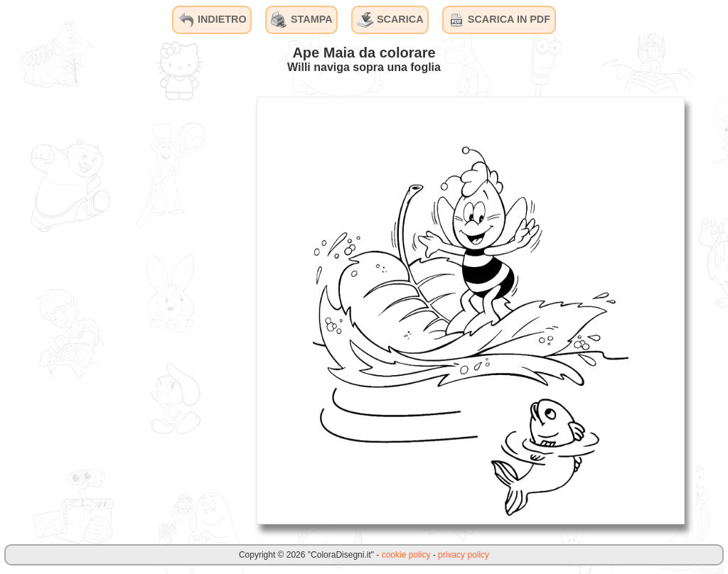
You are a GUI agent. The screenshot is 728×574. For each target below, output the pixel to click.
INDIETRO (212, 20)
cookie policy (406, 555)
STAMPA (302, 20)
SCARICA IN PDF (499, 20)
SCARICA (390, 20)
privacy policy (464, 555)
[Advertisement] (139, 310)
